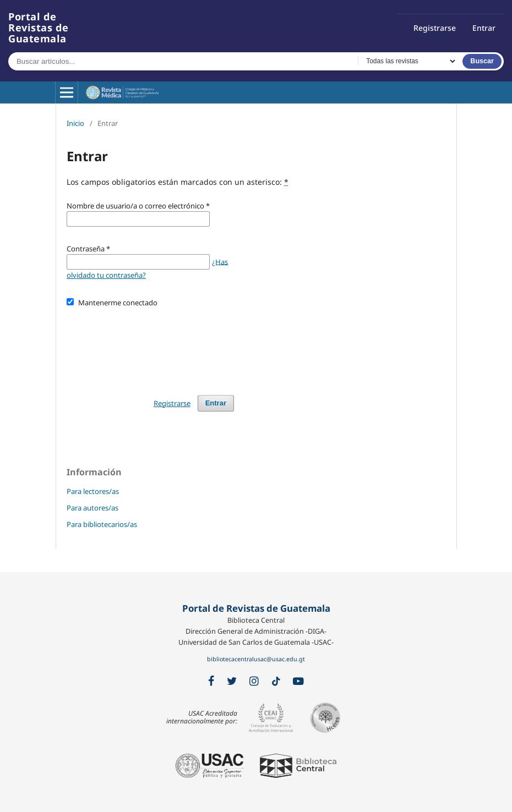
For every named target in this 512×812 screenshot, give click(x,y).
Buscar (482, 61)
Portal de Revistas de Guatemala (39, 28)
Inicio (75, 123)
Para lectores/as (93, 491)
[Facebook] (211, 681)
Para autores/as (92, 508)
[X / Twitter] (232, 681)
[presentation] (150, 346)
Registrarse (435, 28)
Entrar (484, 28)
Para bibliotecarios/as (102, 524)
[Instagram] (254, 681)
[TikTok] (276, 682)
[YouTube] (298, 681)
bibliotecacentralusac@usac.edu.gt (256, 659)
